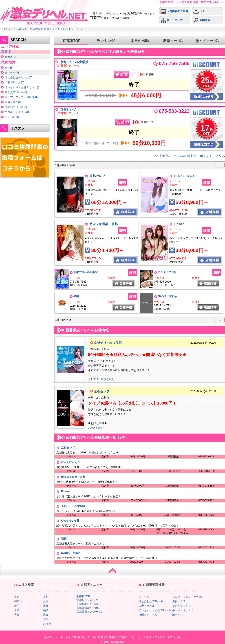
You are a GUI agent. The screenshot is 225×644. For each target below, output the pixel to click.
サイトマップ (172, 20)
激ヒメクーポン (208, 41)
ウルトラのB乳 (167, 272)
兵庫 (46, 601)
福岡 (46, 610)
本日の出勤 (140, 41)
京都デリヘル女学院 (74, 62)
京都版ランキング (87, 600)
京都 (4, 51)
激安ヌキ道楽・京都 (104, 224)
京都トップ (51, 29)
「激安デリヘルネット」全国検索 (20, 29)
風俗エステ (11, 102)
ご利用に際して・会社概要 (87, 637)
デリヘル (77, 29)
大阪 (17, 615)
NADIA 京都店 (168, 296)
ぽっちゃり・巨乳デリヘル (21, 87)
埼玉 (17, 606)
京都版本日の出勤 (87, 604)
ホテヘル (10, 117)
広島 (46, 615)
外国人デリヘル (14, 92)
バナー (200, 11)
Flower (179, 224)
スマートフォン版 (170, 637)
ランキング (106, 41)
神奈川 (18, 601)
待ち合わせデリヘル (17, 77)
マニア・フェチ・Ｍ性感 (20, 97)
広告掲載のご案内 (174, 11)
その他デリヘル (14, 107)
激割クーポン (174, 41)
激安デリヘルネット (56, 637)
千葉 (17, 610)
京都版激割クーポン (88, 608)
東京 (17, 597)
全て (7, 68)
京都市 (64, 29)
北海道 (47, 624)
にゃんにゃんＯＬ (186, 176)
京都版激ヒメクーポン (90, 612)
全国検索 (202, 20)
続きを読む (108, 379)
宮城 (46, 619)
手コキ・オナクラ (15, 112)
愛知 (46, 606)
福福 (76, 296)
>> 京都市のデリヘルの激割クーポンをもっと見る (190, 156)
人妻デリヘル (13, 82)
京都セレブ (68, 110)
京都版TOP (72, 41)
